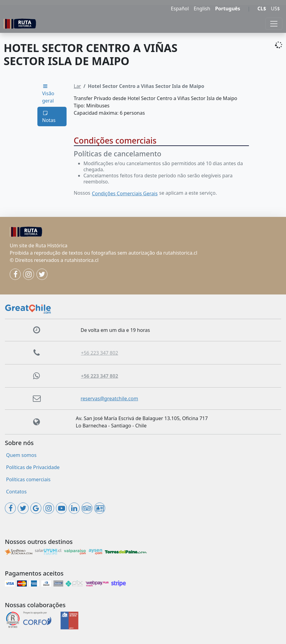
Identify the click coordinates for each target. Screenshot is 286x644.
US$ (275, 9)
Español (180, 9)
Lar (78, 86)
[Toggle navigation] (274, 24)
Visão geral (48, 94)
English (202, 9)
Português (228, 9)
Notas (49, 117)
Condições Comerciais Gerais (125, 193)
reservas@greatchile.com (109, 399)
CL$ (262, 9)
